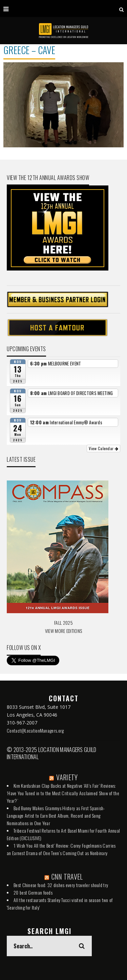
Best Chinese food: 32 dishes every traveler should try (61, 885)
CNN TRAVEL (67, 877)
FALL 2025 (63, 623)
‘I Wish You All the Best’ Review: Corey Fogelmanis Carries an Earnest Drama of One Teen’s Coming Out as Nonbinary (61, 849)
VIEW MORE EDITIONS (63, 631)
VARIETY (67, 777)
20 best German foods (33, 892)
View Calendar (103, 448)
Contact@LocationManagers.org (35, 730)
